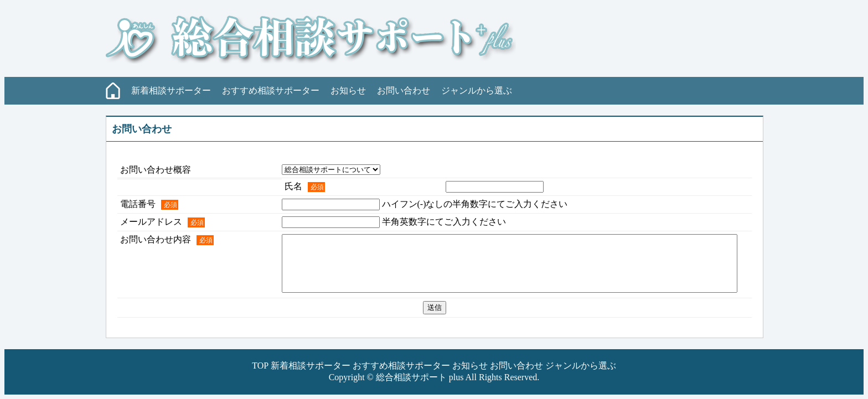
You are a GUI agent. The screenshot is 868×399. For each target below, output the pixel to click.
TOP (260, 366)
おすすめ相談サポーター (271, 90)
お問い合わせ (404, 90)
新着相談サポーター (171, 90)
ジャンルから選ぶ (477, 90)
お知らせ (348, 90)
